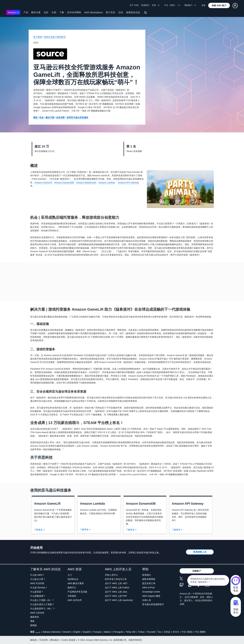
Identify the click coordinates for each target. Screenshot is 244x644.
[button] (219, 5)
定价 (46, 12)
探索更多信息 (133, 12)
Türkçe (141, 632)
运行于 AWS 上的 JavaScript (119, 600)
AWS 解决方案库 (76, 583)
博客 (32, 621)
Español (87, 632)
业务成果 (60, 117)
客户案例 (38, 37)
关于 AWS (134, 5)
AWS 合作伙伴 (75, 600)
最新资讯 (35, 617)
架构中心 (72, 588)
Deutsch (67, 632)
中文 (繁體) (200, 632)
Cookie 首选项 (68, 640)
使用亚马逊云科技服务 (77, 117)
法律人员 (147, 600)
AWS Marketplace (93, 12)
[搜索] (146, 13)
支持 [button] (156, 5)
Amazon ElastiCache (86, 182)
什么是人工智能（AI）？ (42, 600)
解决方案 (36, 12)
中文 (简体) (187, 632)
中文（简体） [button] (172, 5)
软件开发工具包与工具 (116, 579)
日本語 (167, 632)
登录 (204, 5)
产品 (26, 12)
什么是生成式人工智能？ (42, 604)
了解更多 (39, 530)
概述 (35, 117)
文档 (54, 12)
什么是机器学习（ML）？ (43, 609)
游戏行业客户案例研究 (55, 37)
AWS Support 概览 (151, 596)
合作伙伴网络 (74, 12)
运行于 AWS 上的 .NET (116, 583)
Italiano (107, 632)
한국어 (176, 632)
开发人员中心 (111, 575)
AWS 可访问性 (37, 583)
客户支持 (110, 12)
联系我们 (145, 5)
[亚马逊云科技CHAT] (236, 581)
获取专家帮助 (149, 579)
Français (97, 632)
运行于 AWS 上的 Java (116, 592)
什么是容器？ (37, 592)
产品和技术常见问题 (77, 592)
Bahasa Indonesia (52, 632)
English (77, 632)
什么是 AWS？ (37, 575)
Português (118, 632)
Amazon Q (13, 12)
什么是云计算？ (38, 579)
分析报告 (72, 596)
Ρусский (151, 632)
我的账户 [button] (190, 5)
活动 (121, 12)
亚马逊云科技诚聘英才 (153, 604)
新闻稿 (33, 625)
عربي (38, 632)
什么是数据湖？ (38, 596)
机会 (42, 117)
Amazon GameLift (43, 182)
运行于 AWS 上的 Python (117, 588)
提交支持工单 (149, 583)
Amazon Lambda (107, 182)
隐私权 (33, 640)
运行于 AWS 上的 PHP (116, 596)
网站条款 (55, 640)
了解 (62, 12)
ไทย (159, 632)
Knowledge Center (151, 592)
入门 (70, 575)
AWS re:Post (148, 588)
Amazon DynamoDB (64, 182)
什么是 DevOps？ (39, 588)
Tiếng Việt (131, 632)
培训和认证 (73, 579)
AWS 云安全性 (37, 613)
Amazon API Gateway (128, 182)
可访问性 (44, 640)
